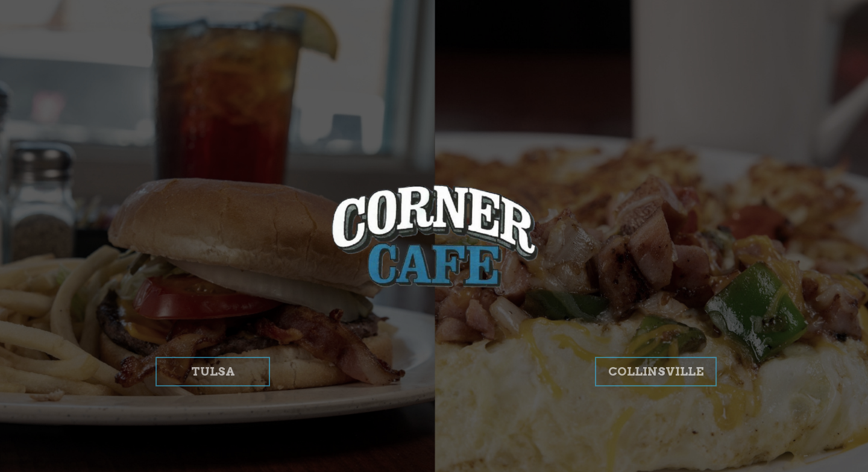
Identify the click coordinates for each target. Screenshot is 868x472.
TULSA (195, 408)
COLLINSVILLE (649, 408)
